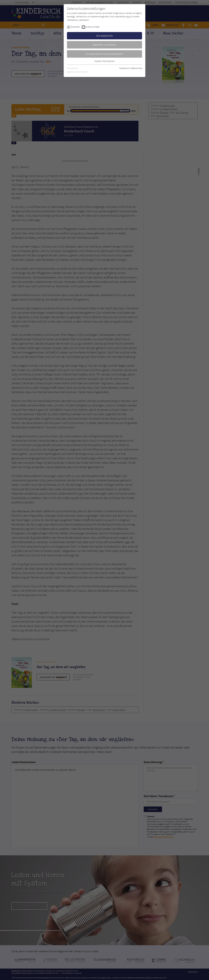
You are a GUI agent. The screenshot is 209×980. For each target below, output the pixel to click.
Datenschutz (136, 68)
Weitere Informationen (104, 61)
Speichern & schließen (104, 45)
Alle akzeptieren (104, 36)
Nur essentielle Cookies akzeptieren (105, 54)
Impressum (124, 68)
